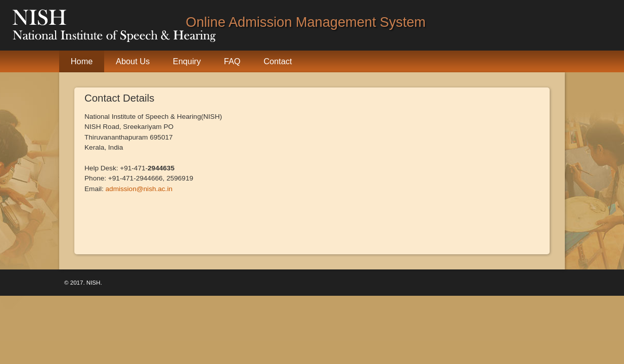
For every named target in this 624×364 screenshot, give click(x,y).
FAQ (232, 61)
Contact (278, 61)
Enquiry (187, 61)
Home (82, 61)
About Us (133, 61)
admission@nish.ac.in (139, 189)
